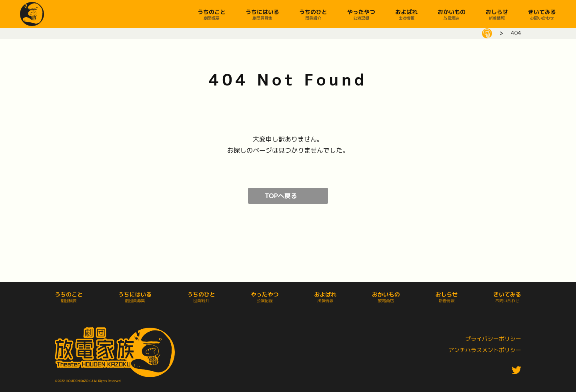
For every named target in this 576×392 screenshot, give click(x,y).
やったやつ (361, 12)
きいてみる (542, 12)
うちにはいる (262, 12)
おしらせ (497, 12)
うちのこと (212, 12)
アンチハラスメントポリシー (485, 350)
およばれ (406, 12)
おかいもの (452, 12)
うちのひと (313, 12)
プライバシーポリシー (493, 339)
